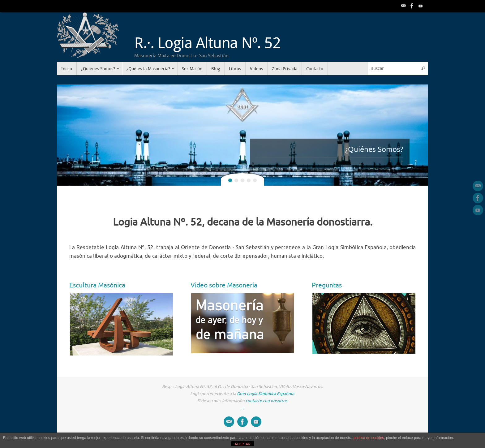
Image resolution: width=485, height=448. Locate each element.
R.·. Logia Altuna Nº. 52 (207, 43)
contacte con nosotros (266, 401)
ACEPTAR (242, 444)
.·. (243, 408)
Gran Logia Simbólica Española (266, 394)
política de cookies (369, 438)
